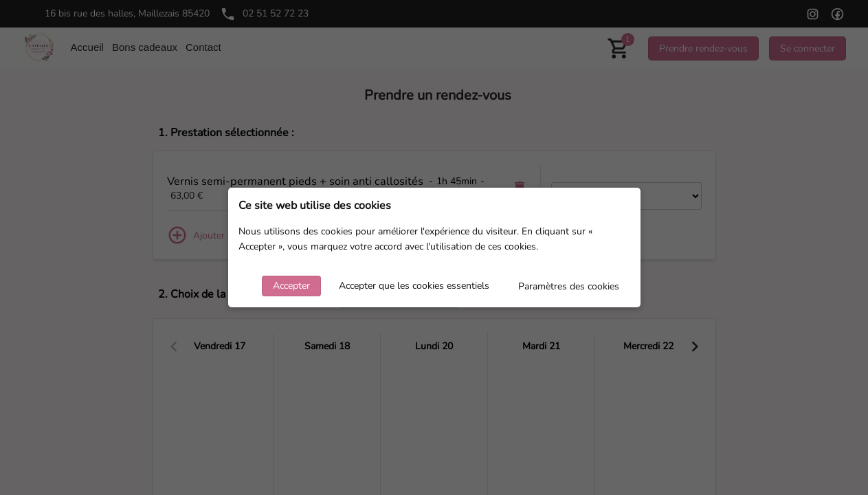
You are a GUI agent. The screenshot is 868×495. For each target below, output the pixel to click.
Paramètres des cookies (569, 286)
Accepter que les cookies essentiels (414, 286)
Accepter (291, 286)
